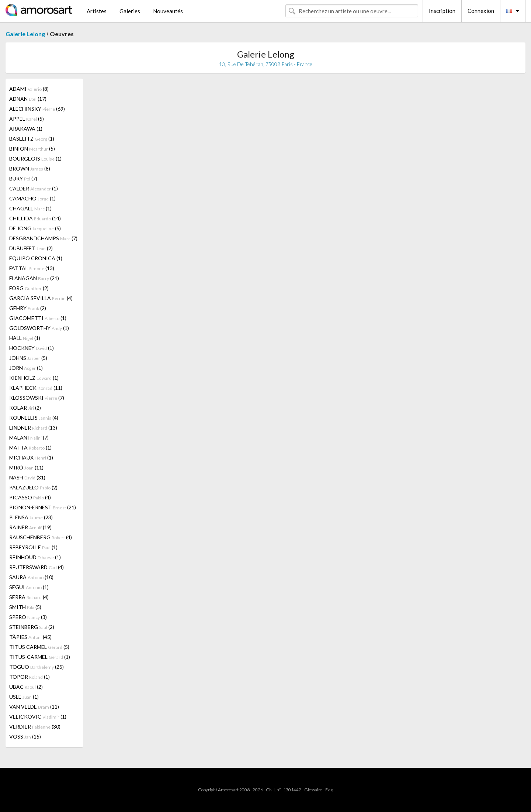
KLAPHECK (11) (36, 388)
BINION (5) (32, 149)
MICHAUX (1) (31, 457)
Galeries (130, 11)
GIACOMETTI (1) (38, 318)
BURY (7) (23, 178)
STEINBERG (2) (32, 627)
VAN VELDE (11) (34, 707)
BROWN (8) (30, 168)
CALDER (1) (34, 188)
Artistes (97, 11)
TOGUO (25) (37, 667)
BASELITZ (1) (32, 139)
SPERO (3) (28, 617)
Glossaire (313, 790)
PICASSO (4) (30, 497)
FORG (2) (29, 288)
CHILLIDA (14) (35, 218)
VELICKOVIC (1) (38, 717)
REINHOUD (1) (35, 557)
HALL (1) (25, 338)
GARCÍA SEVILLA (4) (41, 298)
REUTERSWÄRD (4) (37, 567)
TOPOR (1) (29, 677)
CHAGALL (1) (30, 208)
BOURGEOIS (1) (35, 159)
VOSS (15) (25, 737)
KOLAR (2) (25, 408)
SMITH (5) (25, 607)
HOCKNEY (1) (32, 348)
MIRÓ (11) (26, 467)
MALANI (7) (29, 438)
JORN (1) (26, 368)
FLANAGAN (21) (34, 278)
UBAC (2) (26, 687)
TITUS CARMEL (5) (39, 647)
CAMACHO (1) (32, 198)
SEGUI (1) (29, 587)
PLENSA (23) (31, 517)
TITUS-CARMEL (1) (40, 657)
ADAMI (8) (29, 89)
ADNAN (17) (28, 99)
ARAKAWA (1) (26, 129)
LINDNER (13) (33, 428)
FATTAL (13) (32, 268)
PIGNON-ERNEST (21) (43, 507)
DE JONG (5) (35, 228)
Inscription (442, 11)
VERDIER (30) (35, 727)
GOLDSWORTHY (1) (39, 328)
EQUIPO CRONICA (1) (36, 258)
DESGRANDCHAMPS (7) (43, 238)
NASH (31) (27, 477)
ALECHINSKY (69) (37, 109)
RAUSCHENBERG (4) (41, 537)
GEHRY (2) (28, 308)
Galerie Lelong (25, 34)
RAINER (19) (30, 527)
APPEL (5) (27, 119)
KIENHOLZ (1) (34, 378)
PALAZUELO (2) (33, 487)
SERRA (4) (29, 597)
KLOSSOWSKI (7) (37, 398)
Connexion (481, 11)
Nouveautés (168, 11)
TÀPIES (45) (30, 637)
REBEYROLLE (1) (33, 547)
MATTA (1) (30, 448)
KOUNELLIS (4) (34, 418)
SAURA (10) (31, 577)
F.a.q (329, 790)
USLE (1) (24, 697)
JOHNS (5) (28, 358)
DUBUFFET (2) (31, 248)
